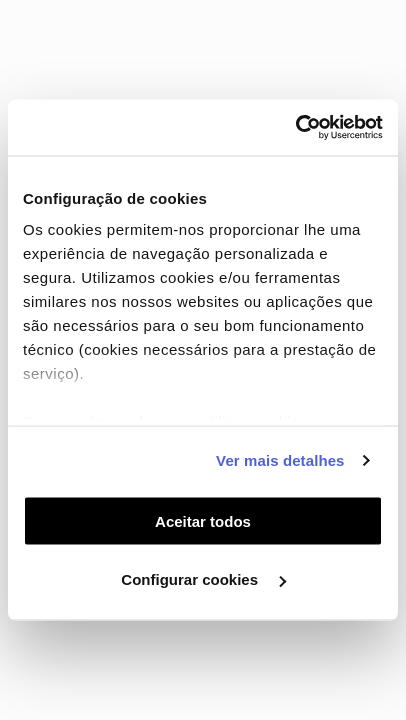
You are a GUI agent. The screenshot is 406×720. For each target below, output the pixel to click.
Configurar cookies (203, 579)
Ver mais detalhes (280, 460)
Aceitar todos (203, 520)
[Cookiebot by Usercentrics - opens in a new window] (295, 128)
